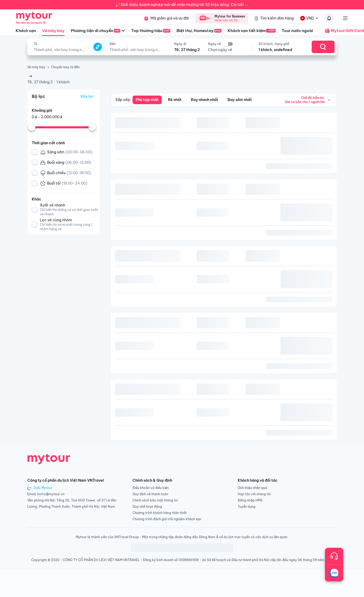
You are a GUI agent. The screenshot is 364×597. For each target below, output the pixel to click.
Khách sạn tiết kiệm (252, 31)
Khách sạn (26, 31)
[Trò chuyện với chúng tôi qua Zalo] (334, 573)
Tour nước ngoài (297, 31)
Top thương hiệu (151, 31)
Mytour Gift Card (342, 31)
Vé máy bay (53, 32)
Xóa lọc (87, 96)
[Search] (323, 47)
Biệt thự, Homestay (199, 31)
